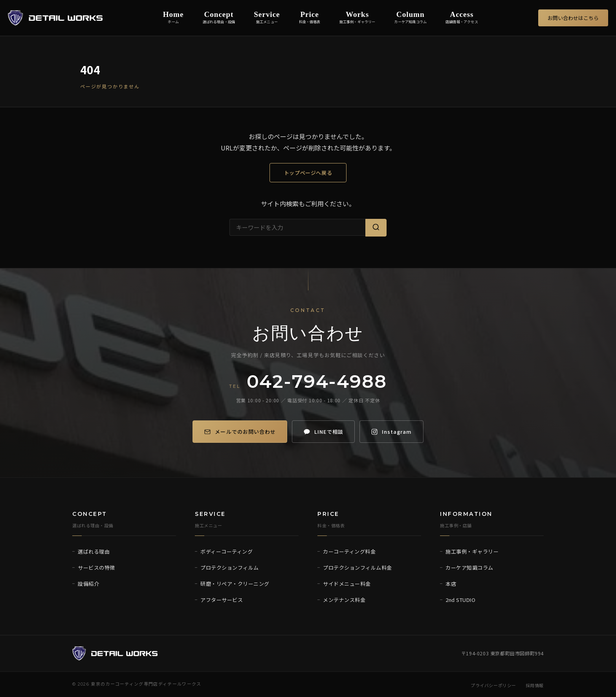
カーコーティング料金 (349, 551)
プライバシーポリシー (493, 685)
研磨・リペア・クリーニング (235, 584)
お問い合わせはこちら (573, 18)
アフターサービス (222, 600)
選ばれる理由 (94, 551)
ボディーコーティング (226, 551)
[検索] (376, 228)
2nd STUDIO (460, 600)
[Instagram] (395, 432)
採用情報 (535, 685)
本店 (451, 584)
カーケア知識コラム (469, 568)
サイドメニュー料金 (347, 584)
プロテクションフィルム (230, 568)
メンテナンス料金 (344, 600)
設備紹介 (88, 584)
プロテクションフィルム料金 (357, 568)
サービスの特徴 (96, 568)
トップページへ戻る (308, 173)
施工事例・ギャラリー (472, 551)
